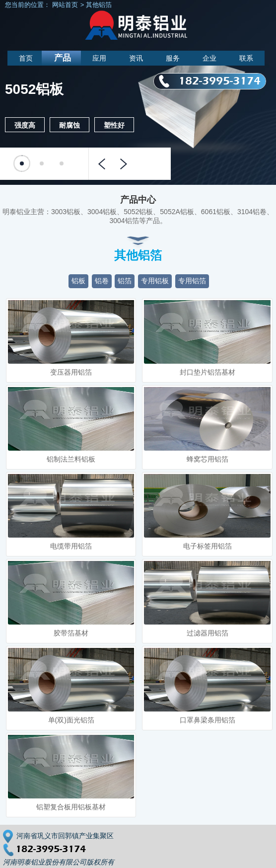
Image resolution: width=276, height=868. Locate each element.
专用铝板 (155, 281)
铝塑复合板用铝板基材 (71, 807)
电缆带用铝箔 (71, 546)
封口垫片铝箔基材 (207, 372)
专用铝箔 (192, 281)
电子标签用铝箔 (207, 546)
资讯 (136, 58)
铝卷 (102, 281)
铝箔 (125, 281)
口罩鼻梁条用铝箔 (207, 720)
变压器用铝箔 (71, 372)
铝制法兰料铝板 (71, 459)
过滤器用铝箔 (207, 633)
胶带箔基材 (71, 633)
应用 (99, 58)
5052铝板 (34, 89)
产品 (63, 58)
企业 (209, 58)
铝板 (78, 281)
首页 (26, 58)
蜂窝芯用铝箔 (207, 459)
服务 (173, 58)
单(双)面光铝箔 (71, 720)
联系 (246, 58)
